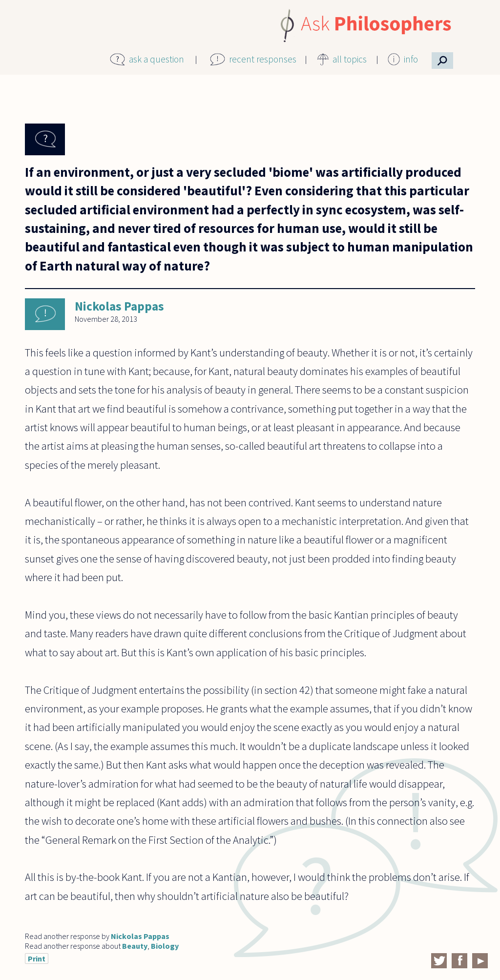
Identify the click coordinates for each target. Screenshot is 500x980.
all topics (350, 59)
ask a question (156, 59)
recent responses (263, 59)
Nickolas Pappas (119, 306)
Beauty (135, 946)
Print (37, 959)
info (411, 59)
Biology (165, 946)
